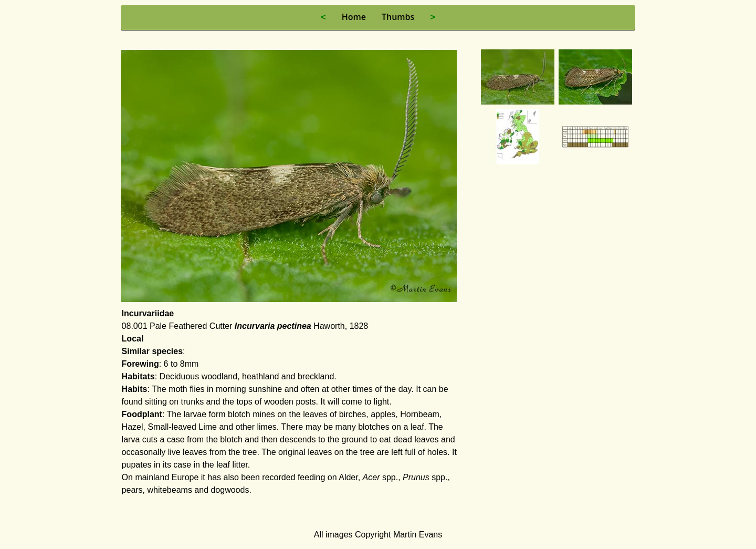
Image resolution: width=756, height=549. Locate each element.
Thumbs (398, 17)
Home (354, 17)
